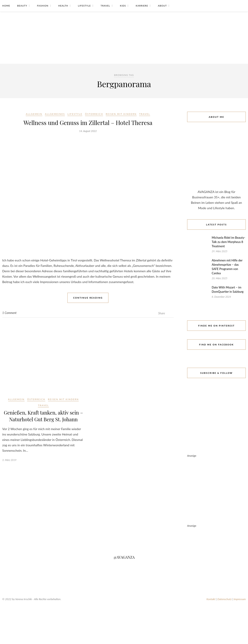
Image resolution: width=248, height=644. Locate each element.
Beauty (22, 6)
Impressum (240, 599)
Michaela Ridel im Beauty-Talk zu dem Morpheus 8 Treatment (228, 242)
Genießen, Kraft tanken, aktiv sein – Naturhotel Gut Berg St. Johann (43, 416)
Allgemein (34, 114)
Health (63, 6)
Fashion (43, 6)
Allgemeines (55, 114)
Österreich (94, 114)
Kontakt (211, 599)
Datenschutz (224, 599)
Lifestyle (84, 6)
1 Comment (9, 313)
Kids (123, 6)
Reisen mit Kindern (121, 114)
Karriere (142, 6)
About (162, 6)
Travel (105, 6)
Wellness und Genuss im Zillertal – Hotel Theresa (88, 123)
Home (6, 6)
